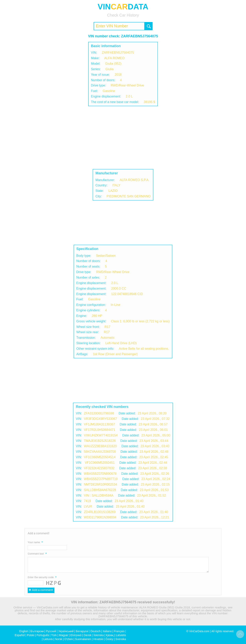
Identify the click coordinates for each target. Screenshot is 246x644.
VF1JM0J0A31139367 (99, 424)
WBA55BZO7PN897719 (101, 479)
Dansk (88, 635)
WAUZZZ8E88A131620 (100, 446)
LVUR (88, 506)
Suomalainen (83, 639)
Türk (54, 635)
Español (20, 635)
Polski (31, 635)
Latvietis (121, 635)
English (24, 631)
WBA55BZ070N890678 (100, 474)
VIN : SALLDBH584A (99, 495)
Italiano (107, 631)
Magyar (64, 635)
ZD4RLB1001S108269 (100, 512)
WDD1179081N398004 (100, 517)
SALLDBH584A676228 (100, 490)
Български (37, 631)
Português (43, 635)
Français (119, 631)
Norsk (59, 639)
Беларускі (82, 631)
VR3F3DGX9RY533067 (100, 419)
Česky (109, 639)
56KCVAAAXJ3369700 (100, 452)
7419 (87, 501)
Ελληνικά (76, 635)
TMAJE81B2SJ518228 (100, 441)
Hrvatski (98, 639)
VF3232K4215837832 (99, 468)
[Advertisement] (123, 138)
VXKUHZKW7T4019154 (101, 435)
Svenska (121, 639)
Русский (51, 631)
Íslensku (99, 635)
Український (66, 631)
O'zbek (69, 639)
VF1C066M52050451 (99, 463)
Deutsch (96, 631)
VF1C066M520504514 (100, 457)
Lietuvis (48, 639)
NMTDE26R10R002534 (100, 484)
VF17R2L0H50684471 (99, 430)
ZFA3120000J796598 (99, 413)
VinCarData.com (199, 631)
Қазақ (110, 635)
